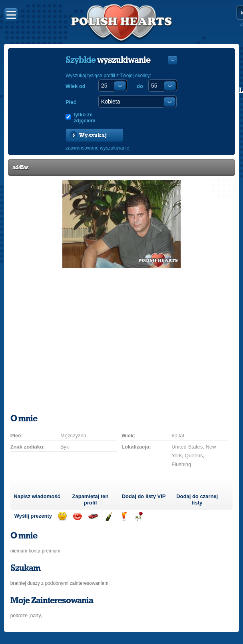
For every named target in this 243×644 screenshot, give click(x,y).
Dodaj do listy (144, 496)
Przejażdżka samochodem (93, 516)
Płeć (71, 102)
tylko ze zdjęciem (85, 118)
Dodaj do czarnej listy (197, 499)
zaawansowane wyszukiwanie (97, 148)
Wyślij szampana (109, 516)
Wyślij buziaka (77, 516)
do (140, 86)
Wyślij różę (139, 516)
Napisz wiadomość (37, 496)
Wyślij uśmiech (62, 516)
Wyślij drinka (124, 516)
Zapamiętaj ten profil (91, 499)
